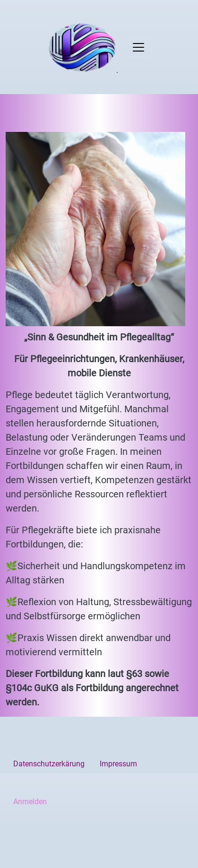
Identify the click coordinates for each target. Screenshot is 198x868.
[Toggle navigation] (138, 47)
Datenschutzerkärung (49, 764)
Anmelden (30, 802)
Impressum (118, 764)
